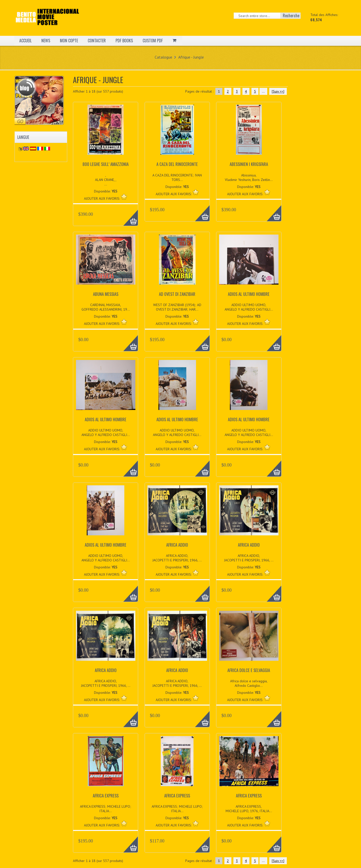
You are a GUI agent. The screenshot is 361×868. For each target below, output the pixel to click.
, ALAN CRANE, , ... (106, 180)
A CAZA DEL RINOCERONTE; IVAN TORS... (177, 177)
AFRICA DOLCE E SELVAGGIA (249, 670)
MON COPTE (69, 41)
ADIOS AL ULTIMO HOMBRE (249, 294)
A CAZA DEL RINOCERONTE (177, 164)
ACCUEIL (25, 41)
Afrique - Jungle (191, 57)
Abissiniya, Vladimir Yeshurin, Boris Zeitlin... (249, 177)
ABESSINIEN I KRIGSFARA (249, 164)
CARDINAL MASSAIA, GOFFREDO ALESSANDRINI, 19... (106, 307)
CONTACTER (97, 41)
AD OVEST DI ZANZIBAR (177, 294)
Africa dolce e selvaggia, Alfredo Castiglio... (249, 683)
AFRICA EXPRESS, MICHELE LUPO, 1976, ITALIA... (249, 809)
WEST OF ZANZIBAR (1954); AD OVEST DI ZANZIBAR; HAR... (177, 307)
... (263, 91)
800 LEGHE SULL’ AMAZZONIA (106, 164)
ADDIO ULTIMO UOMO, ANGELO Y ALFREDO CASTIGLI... (249, 307)
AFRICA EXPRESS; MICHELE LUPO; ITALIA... (106, 809)
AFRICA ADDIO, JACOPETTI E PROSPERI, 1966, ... (177, 558)
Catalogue (163, 57)
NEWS (46, 41)
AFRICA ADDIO (177, 545)
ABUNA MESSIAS (106, 294)
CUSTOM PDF (153, 41)
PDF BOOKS (124, 41)
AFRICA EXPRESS (106, 796)
